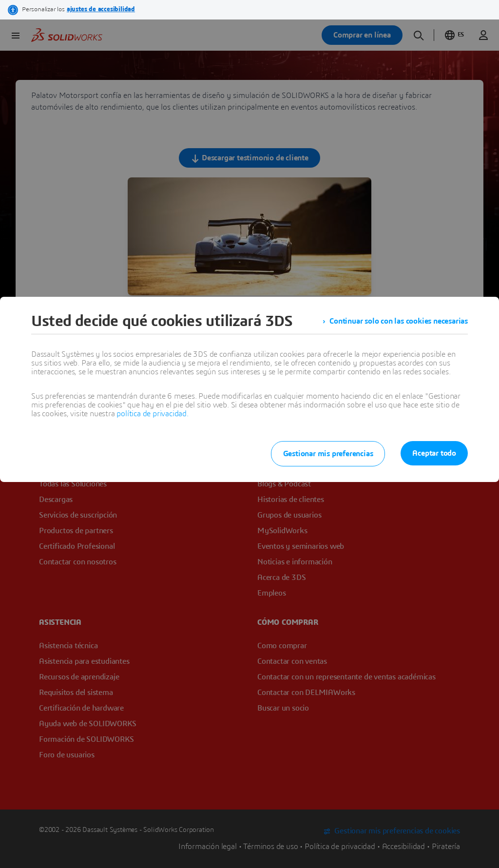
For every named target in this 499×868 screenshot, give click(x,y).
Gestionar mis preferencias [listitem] (328, 454)
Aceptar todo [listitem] (434, 453)
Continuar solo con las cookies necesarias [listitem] (399, 321)
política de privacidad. (152, 414)
